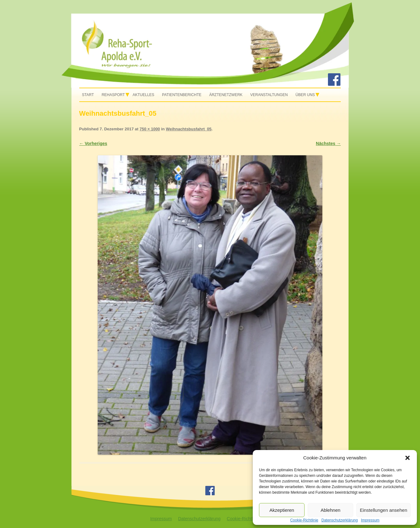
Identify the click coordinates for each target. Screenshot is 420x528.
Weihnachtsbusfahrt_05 (188, 129)
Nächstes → (328, 143)
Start (88, 95)
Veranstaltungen (269, 95)
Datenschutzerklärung (199, 519)
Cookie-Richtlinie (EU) (248, 519)
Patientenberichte (182, 95)
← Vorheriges (93, 143)
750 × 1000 (150, 129)
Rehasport (113, 95)
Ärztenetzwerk (226, 95)
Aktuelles (143, 95)
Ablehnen (330, 510)
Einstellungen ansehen (383, 510)
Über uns (305, 95)
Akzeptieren (282, 510)
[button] (408, 458)
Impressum (161, 519)
